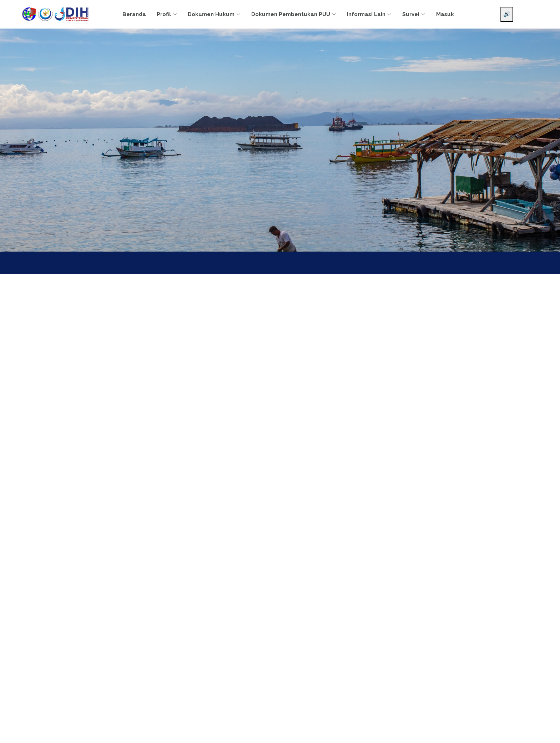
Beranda (134, 14)
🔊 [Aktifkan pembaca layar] (507, 14)
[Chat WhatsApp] (544, 732)
